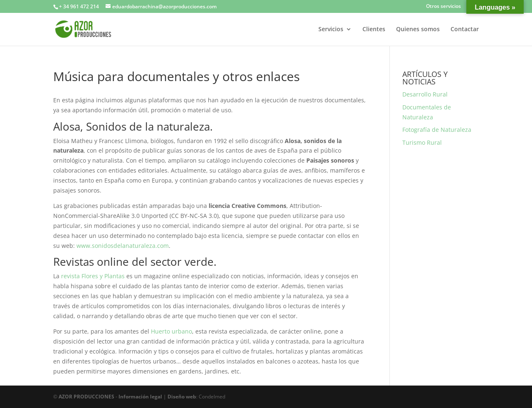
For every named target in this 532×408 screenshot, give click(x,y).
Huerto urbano (171, 331)
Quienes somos (418, 30)
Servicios (331, 30)
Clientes (374, 30)
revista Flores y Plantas (93, 276)
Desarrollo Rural (425, 94)
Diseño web (182, 397)
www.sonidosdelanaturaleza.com (123, 246)
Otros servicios (443, 7)
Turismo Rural (422, 142)
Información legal (140, 397)
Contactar (465, 30)
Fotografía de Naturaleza (437, 130)
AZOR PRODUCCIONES (86, 397)
